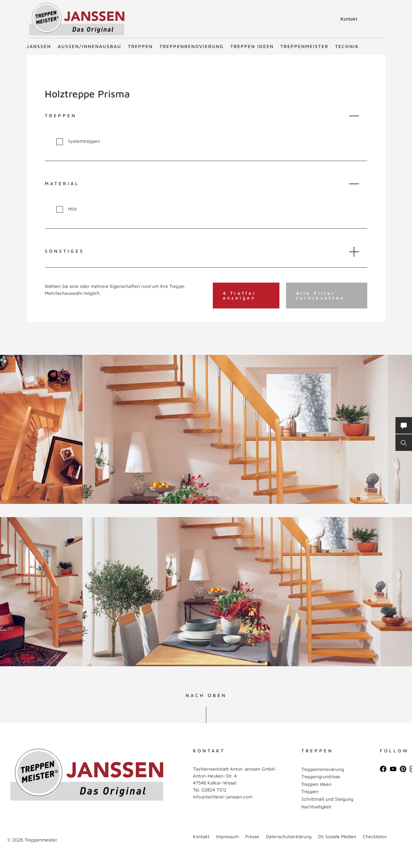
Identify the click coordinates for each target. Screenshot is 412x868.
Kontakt (349, 19)
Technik (347, 46)
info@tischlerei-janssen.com (223, 797)
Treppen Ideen (252, 46)
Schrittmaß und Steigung (327, 799)
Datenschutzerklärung (289, 836)
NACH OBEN (206, 695)
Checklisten (375, 836)
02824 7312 (214, 790)
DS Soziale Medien (337, 836)
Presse (252, 836)
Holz (66, 209)
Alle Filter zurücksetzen (320, 295)
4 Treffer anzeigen (240, 295)
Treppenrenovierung (192, 46)
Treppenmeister (304, 46)
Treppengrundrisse (321, 776)
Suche (328, 20)
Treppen (140, 46)
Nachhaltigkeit (316, 807)
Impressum (227, 836)
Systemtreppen (78, 141)
